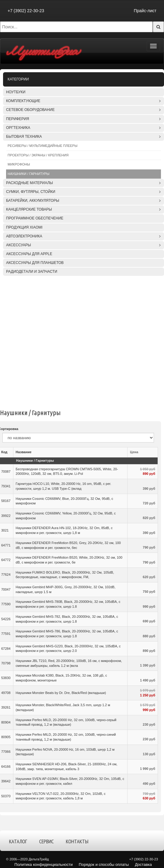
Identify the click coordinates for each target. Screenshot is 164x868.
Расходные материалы (29, 183)
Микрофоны (19, 164)
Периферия (18, 119)
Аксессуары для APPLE (29, 254)
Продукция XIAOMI (24, 227)
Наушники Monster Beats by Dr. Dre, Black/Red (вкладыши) (61, 693)
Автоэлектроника (24, 236)
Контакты (77, 841)
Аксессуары (19, 245)
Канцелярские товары (29, 209)
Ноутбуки (16, 92)
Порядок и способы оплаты (104, 864)
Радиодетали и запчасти (32, 272)
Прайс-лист (145, 11)
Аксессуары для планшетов (35, 263)
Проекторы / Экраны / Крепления (38, 155)
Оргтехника (18, 128)
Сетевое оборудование (30, 110)
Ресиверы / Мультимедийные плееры (43, 146)
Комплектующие (23, 101)
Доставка (143, 864)
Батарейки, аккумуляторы (33, 201)
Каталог (18, 841)
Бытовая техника (24, 137)
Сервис (46, 841)
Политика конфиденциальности (44, 864)
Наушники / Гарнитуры (29, 174)
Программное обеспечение (35, 218)
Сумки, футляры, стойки (31, 192)
